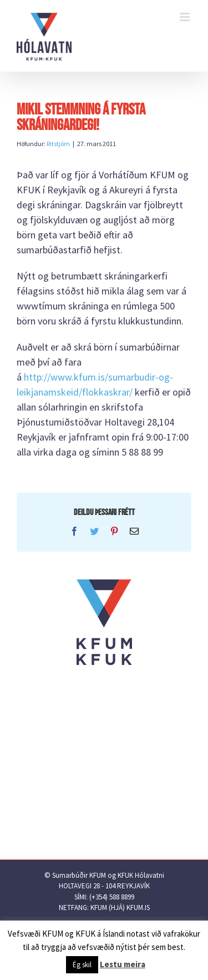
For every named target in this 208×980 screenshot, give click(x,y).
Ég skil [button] (82, 965)
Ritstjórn (58, 144)
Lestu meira (123, 964)
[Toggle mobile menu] (186, 17)
